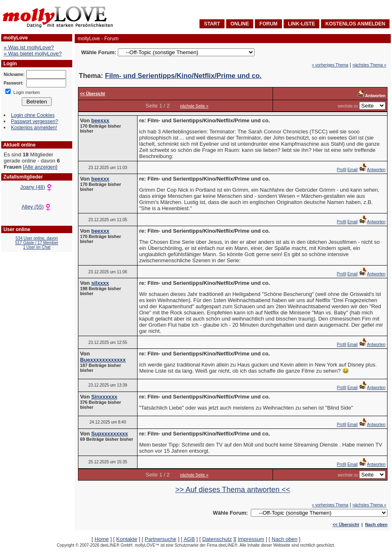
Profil (342, 170)
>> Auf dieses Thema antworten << (233, 490)
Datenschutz (217, 539)
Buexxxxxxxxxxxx (103, 360)
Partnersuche (160, 539)
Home (102, 539)
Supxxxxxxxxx (110, 434)
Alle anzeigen (40, 167)
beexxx (100, 120)
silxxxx (100, 283)
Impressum (251, 539)
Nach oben (376, 525)
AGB (189, 539)
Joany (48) (37, 187)
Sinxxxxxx (104, 397)
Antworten (372, 170)
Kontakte (127, 539)
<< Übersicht (346, 525)
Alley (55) (37, 207)
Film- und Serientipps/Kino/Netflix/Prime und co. (183, 76)
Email (352, 170)
